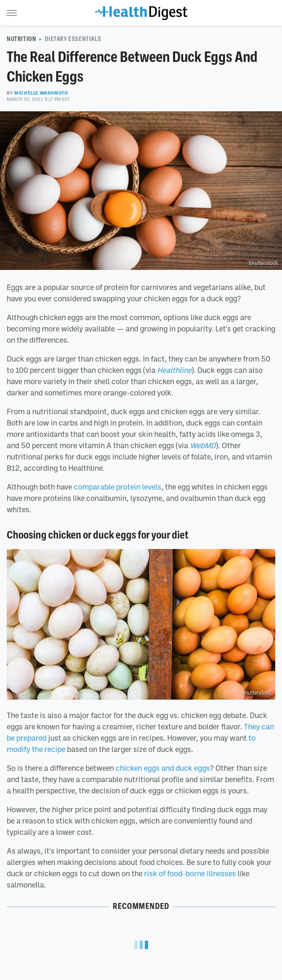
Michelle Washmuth (41, 93)
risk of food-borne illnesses (190, 873)
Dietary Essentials (73, 39)
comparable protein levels (118, 487)
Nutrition (21, 39)
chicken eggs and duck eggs (163, 768)
